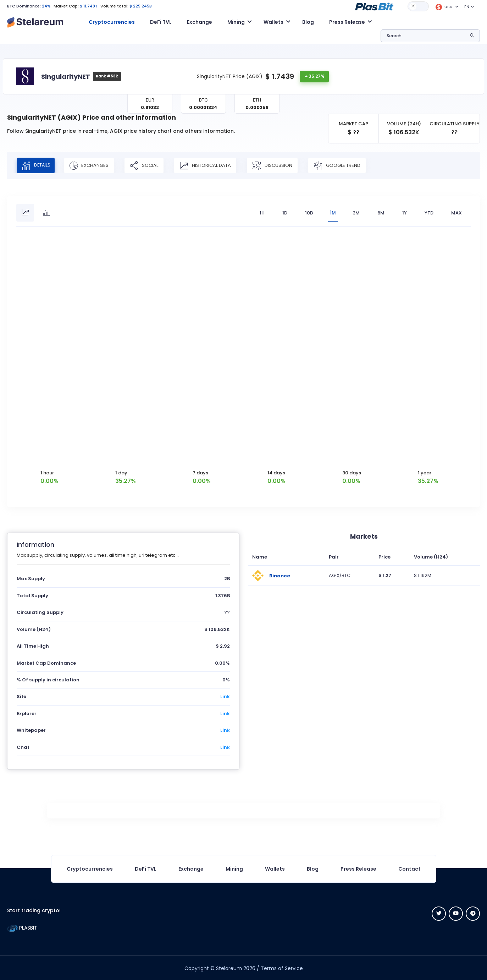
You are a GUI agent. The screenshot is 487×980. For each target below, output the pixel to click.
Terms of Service (282, 968)
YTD (429, 213)
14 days (276, 472)
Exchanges (94, 165)
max (456, 213)
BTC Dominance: (24, 6)
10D (307, 213)
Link (225, 696)
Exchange (200, 22)
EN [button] (467, 7)
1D (283, 213)
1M (332, 213)
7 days (200, 472)
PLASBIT (22, 927)
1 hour (47, 472)
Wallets (275, 868)
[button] (374, 6)
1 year (425, 472)
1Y (405, 213)
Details (38, 165)
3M (356, 213)
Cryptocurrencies (112, 22)
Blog (308, 22)
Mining (234, 868)
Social (149, 165)
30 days (352, 472)
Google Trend (342, 165)
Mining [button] (236, 22)
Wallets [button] (273, 22)
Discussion (277, 165)
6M (381, 213)
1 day (121, 472)
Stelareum (229, 968)
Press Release (358, 868)
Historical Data (210, 165)
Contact (409, 868)
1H (260, 213)
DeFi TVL (161, 22)
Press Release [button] (347, 22)
